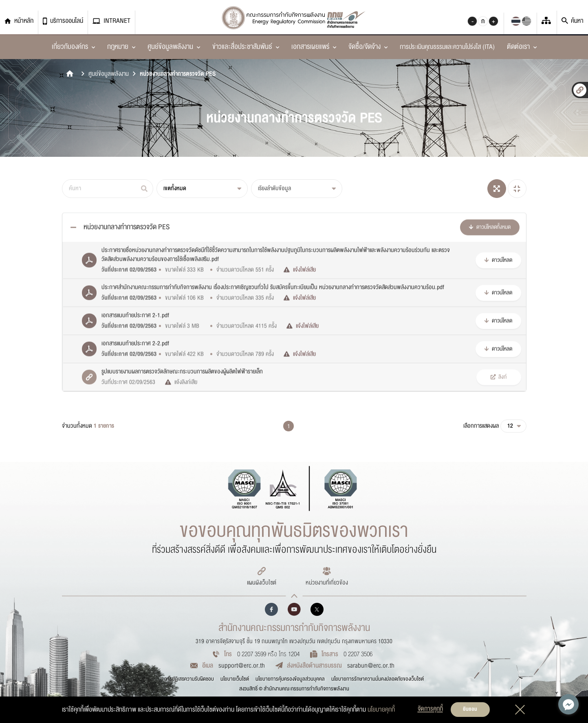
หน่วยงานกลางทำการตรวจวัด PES (178, 74)
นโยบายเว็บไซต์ (235, 679)
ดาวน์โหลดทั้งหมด (490, 262)
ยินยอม (470, 709)
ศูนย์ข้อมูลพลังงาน (109, 74)
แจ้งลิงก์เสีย (181, 417)
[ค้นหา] (108, 189)
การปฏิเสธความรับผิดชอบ (189, 679)
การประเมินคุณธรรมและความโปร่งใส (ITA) (447, 47)
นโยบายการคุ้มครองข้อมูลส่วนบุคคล (290, 679)
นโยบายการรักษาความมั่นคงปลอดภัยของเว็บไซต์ (378, 679)
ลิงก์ (499, 412)
